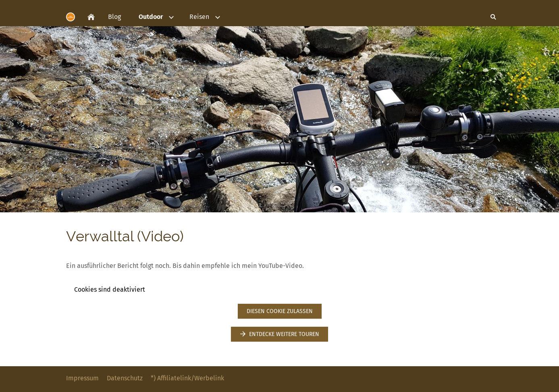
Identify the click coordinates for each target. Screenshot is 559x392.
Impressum (82, 378)
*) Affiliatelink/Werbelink (187, 378)
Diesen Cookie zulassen (280, 311)
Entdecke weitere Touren (279, 334)
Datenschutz (125, 378)
